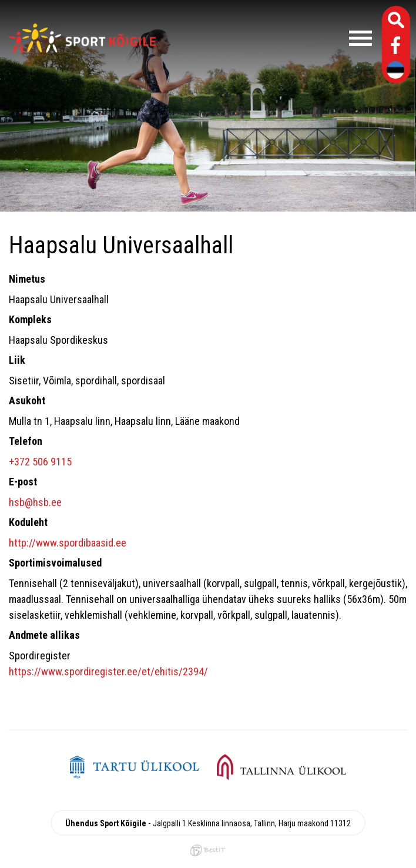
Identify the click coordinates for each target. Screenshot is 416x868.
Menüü (270, 38)
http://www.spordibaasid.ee (68, 543)
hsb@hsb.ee (35, 502)
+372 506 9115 (40, 462)
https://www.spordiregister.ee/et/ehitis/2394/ (108, 671)
